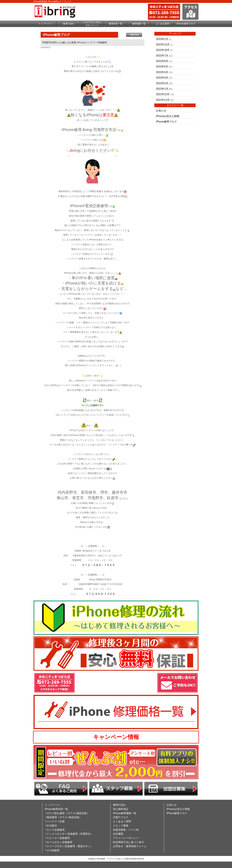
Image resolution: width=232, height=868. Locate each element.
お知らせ (161, 111)
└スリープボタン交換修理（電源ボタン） (69, 846)
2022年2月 (162, 83)
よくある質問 (162, 24)
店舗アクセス (121, 817)
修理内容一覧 (116, 24)
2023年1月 (162, 39)
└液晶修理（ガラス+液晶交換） (63, 817)
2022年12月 (163, 44)
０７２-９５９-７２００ (100, 594)
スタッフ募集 (121, 826)
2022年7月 (162, 56)
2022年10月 (163, 50)
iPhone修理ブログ (186, 24)
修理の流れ (69, 24)
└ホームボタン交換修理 (59, 842)
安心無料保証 (121, 809)
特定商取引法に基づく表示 (128, 842)
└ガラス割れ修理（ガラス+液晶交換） (67, 813)
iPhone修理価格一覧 (125, 813)
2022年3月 (162, 78)
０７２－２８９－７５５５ (98, 565)
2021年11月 (163, 100)
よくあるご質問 (122, 821)
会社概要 (118, 834)
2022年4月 (162, 72)
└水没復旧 (51, 826)
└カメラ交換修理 (55, 830)
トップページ (45, 24)
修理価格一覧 (139, 24)
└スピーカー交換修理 (57, 838)
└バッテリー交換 (55, 821)
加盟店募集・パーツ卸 (126, 830)
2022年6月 (162, 61)
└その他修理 (52, 850)
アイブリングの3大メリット (92, 24)
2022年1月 (162, 89)
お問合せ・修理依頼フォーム (130, 846)
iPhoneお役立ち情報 (168, 116)
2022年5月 (162, 67)
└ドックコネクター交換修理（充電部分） (69, 834)
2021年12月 (163, 94)
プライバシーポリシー (126, 838)
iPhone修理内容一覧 (56, 809)
